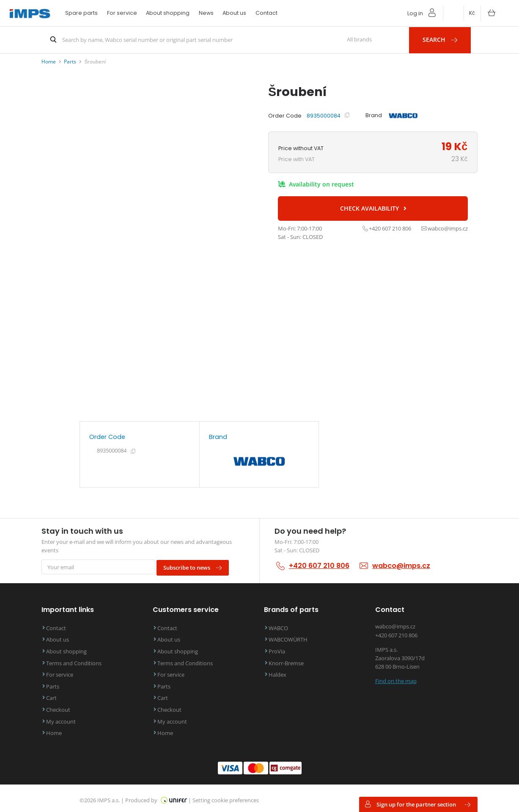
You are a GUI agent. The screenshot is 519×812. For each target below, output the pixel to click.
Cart (54, 695)
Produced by (156, 796)
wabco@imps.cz (401, 565)
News (206, 13)
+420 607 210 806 (319, 565)
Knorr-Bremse (289, 660)
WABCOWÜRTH (291, 637)
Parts (56, 683)
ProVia (280, 649)
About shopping (168, 13)
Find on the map (396, 678)
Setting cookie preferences (226, 796)
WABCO (281, 626)
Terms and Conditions (77, 660)
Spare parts (81, 13)
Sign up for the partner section (418, 804)
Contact (266, 13)
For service (122, 13)
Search (444, 40)
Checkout (61, 706)
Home (57, 729)
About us (234, 13)
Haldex (280, 672)
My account (64, 718)
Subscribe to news (195, 566)
